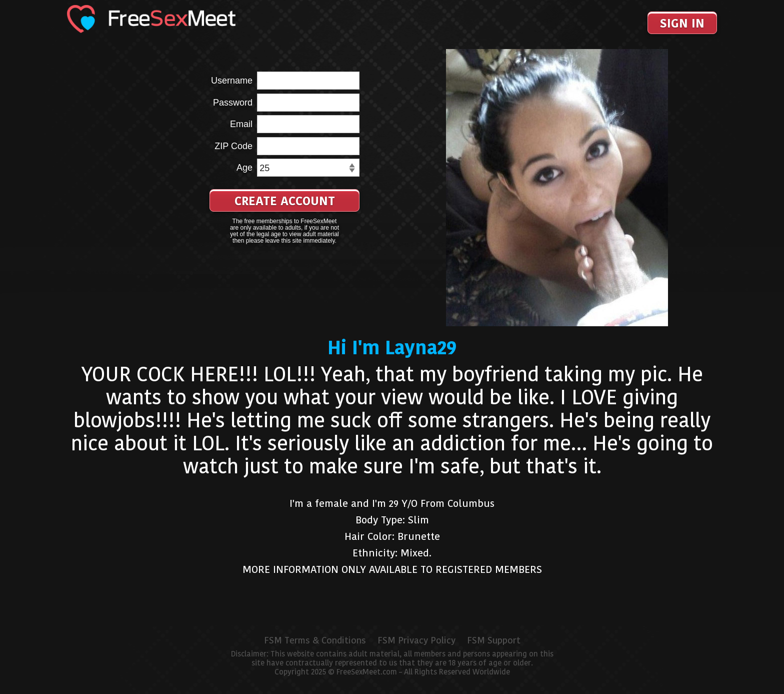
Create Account (285, 201)
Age (244, 168)
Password (233, 103)
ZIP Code (233, 146)
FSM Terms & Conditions (315, 640)
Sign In (682, 23)
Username (232, 81)
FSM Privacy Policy (416, 640)
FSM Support (494, 640)
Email (241, 124)
